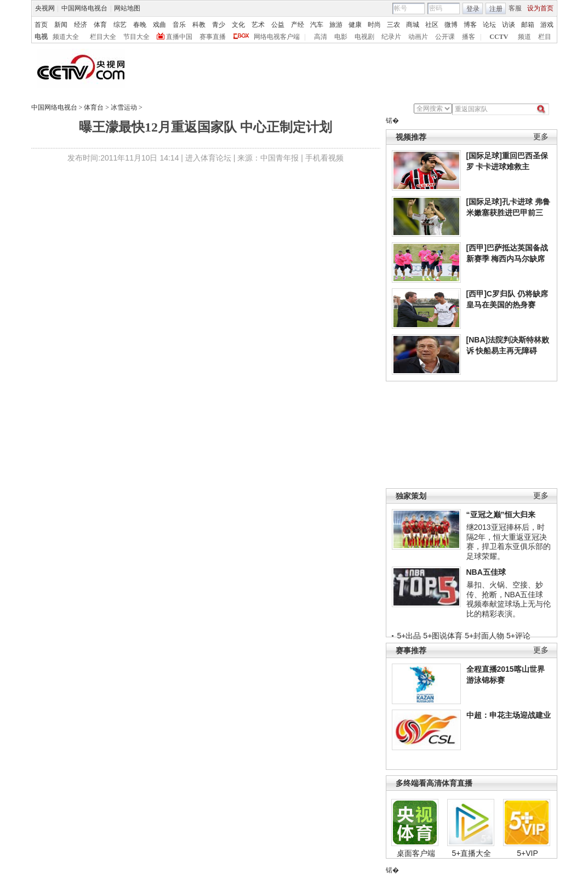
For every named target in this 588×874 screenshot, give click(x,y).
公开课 (445, 37)
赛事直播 (213, 37)
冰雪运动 (124, 107)
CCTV (499, 37)
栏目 (545, 37)
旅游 (336, 25)
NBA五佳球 (486, 572)
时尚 (374, 25)
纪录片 (391, 37)
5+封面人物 (484, 636)
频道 (524, 37)
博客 (470, 25)
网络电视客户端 (277, 37)
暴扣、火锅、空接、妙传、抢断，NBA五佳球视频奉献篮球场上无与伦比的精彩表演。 (509, 599)
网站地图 (127, 8)
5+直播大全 (472, 853)
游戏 (547, 25)
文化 (238, 25)
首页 (41, 25)
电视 (41, 37)
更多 (541, 137)
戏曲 (159, 25)
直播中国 (179, 37)
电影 (341, 37)
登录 (473, 9)
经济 (81, 25)
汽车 (317, 25)
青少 (219, 25)
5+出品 (409, 636)
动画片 (418, 37)
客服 (515, 8)
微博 (451, 25)
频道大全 (66, 37)
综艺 (120, 25)
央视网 (45, 8)
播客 (469, 37)
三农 (393, 25)
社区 (432, 25)
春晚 (140, 25)
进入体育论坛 (208, 158)
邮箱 (528, 25)
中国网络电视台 (84, 8)
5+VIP (527, 853)
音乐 (179, 25)
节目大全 (136, 37)
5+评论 (518, 636)
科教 (199, 25)
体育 (100, 25)
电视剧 (364, 37)
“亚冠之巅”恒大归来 (501, 515)
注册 (496, 9)
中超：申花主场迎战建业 (509, 715)
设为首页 (540, 8)
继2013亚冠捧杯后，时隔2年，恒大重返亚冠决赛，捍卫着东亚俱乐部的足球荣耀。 (509, 542)
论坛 (489, 25)
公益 (278, 25)
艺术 (258, 25)
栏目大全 (103, 37)
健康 (355, 25)
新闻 (61, 25)
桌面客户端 (416, 853)
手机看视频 (324, 158)
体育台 (94, 107)
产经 (298, 25)
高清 (321, 37)
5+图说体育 (443, 636)
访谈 (509, 25)
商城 (413, 25)
